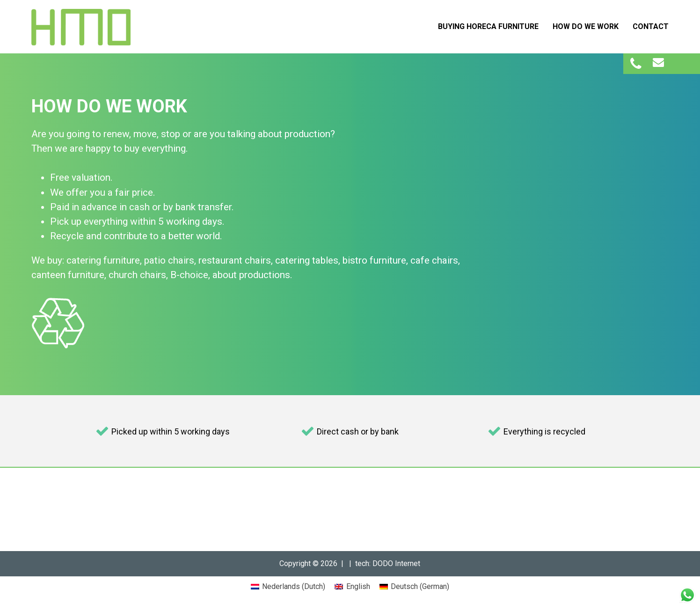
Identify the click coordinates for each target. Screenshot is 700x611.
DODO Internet (396, 563)
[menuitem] (288, 587)
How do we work (586, 26)
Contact (651, 26)
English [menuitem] (358, 586)
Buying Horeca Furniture (488, 26)
